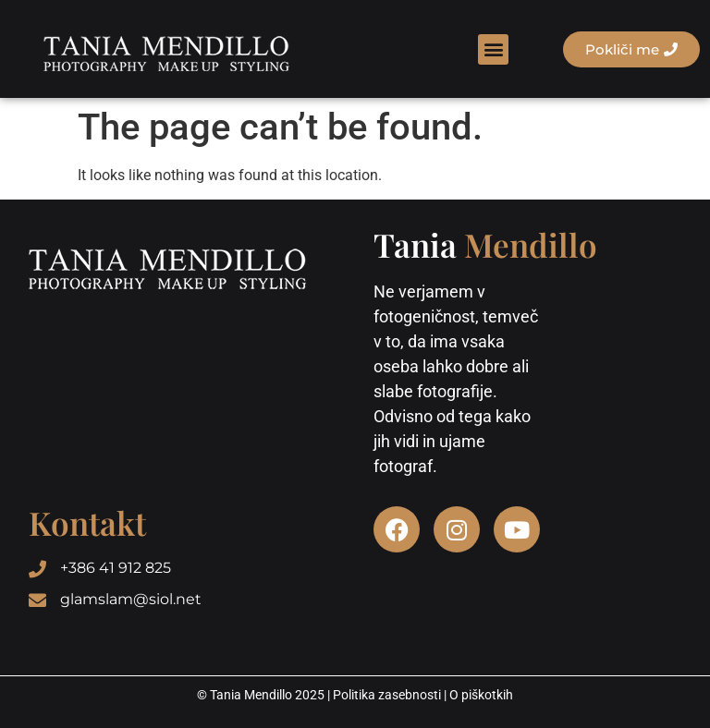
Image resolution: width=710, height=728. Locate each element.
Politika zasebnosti (387, 695)
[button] (493, 49)
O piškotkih (481, 695)
